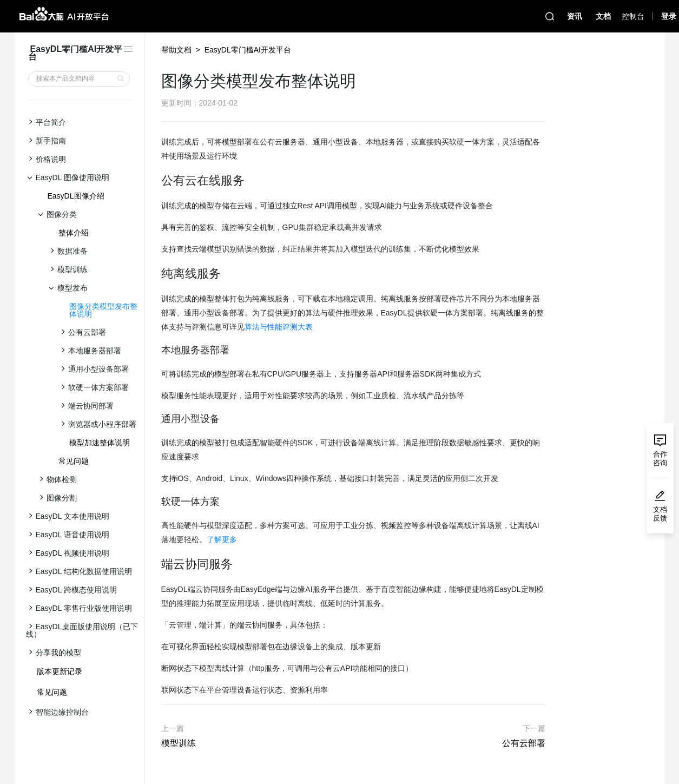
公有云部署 (524, 743)
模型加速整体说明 (100, 443)
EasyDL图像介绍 (76, 196)
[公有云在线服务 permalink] (156, 181)
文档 (603, 16)
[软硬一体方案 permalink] (156, 502)
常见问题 (74, 461)
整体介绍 (74, 233)
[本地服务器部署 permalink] (156, 350)
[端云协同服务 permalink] (156, 564)
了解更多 (222, 539)
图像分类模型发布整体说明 (103, 310)
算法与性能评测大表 (279, 327)
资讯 (575, 16)
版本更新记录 (60, 671)
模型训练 (179, 743)
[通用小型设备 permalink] (156, 419)
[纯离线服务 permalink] (156, 274)
